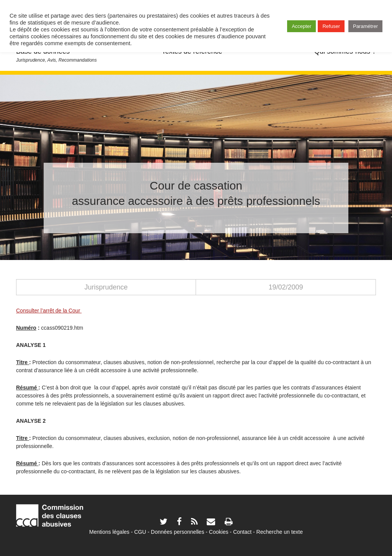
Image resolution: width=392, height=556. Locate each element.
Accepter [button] (301, 26)
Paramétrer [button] (365, 26)
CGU (140, 532)
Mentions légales (109, 532)
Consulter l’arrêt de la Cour (49, 311)
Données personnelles (177, 532)
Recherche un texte (280, 532)
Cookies (219, 532)
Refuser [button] (331, 26)
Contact (242, 532)
